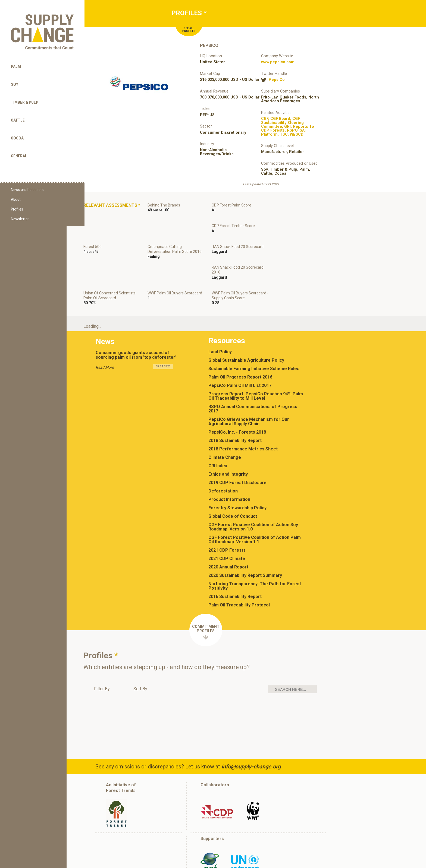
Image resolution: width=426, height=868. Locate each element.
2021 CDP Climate (228, 524)
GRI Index (219, 432)
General (19, 146)
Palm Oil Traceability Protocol (240, 571)
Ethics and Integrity (229, 440)
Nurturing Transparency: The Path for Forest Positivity (256, 552)
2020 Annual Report (229, 533)
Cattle (18, 110)
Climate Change (226, 423)
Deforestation (224, 457)
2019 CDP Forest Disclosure (239, 449)
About (16, 190)
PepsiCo (277, 80)
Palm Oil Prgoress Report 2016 (241, 343)
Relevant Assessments (101, 208)
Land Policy (221, 318)
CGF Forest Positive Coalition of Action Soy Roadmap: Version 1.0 (254, 493)
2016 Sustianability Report (236, 562)
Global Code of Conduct (234, 482)
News (105, 306)
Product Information (230, 465)
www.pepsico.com (278, 62)
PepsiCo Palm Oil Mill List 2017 (241, 351)
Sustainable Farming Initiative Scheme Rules (255, 335)
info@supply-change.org (252, 732)
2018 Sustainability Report (236, 406)
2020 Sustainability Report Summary (246, 541)
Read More (105, 332)
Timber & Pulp (25, 93)
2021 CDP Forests (228, 516)
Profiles (17, 200)
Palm (16, 57)
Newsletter (20, 210)
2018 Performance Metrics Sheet (244, 415)
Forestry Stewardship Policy (239, 474)
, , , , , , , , (288, 127)
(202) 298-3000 (245, 863)
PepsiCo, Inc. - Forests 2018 (238, 398)
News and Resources (28, 180)
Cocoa (17, 128)
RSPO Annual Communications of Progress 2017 (254, 375)
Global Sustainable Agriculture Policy (247, 326)
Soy (15, 75)
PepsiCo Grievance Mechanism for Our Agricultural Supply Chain (250, 387)
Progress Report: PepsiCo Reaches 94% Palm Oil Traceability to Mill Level (257, 362)
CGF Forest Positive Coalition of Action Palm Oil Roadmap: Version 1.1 (256, 505)
